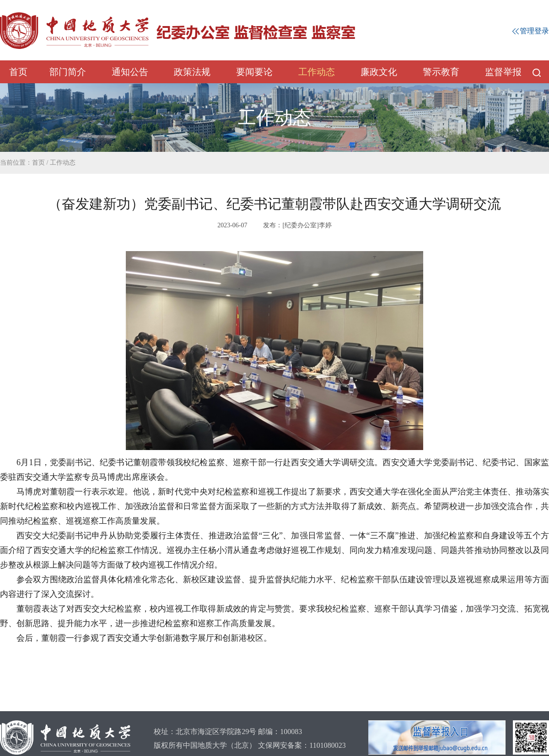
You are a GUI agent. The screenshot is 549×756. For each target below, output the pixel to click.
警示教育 (441, 72)
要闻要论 (254, 72)
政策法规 (192, 72)
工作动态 (317, 72)
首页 (18, 72)
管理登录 (531, 31)
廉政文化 (379, 72)
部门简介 (68, 72)
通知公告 (130, 72)
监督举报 (503, 72)
